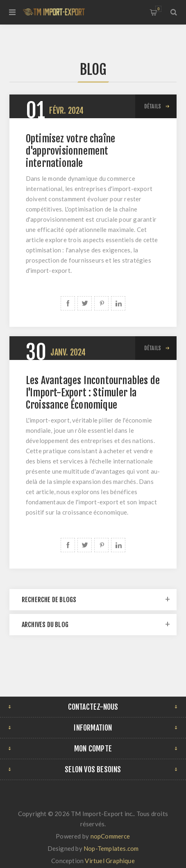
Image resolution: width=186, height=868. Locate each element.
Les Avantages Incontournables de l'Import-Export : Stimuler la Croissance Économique (93, 393)
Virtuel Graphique (110, 861)
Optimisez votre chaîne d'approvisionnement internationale (70, 151)
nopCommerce (110, 836)
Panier (158, 9)
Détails (153, 106)
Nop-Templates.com (111, 848)
